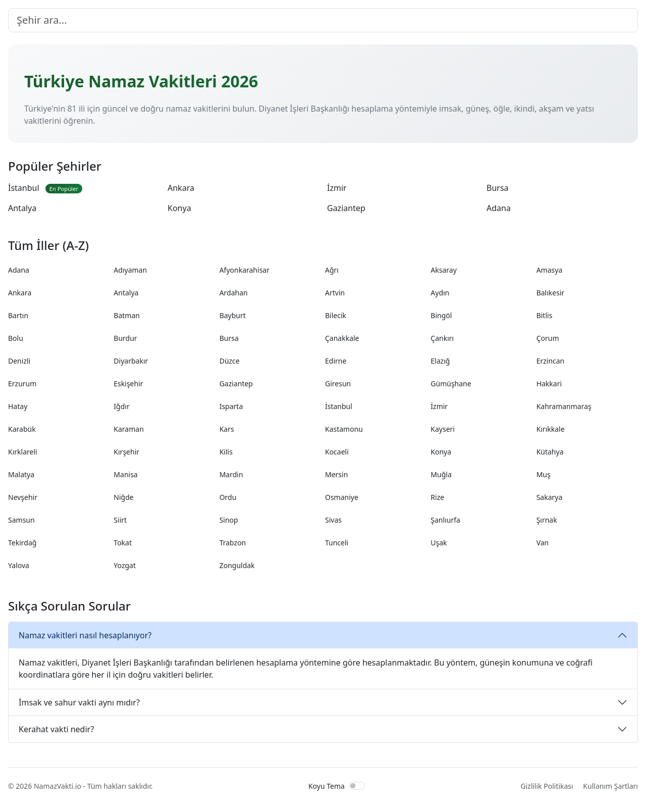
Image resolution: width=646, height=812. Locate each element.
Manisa (125, 474)
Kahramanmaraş (564, 406)
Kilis (226, 452)
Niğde (123, 497)
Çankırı (442, 338)
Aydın (440, 293)
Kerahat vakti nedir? (56, 729)
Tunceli (337, 543)
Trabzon (233, 543)
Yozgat (125, 565)
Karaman (128, 429)
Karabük (22, 429)
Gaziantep (346, 208)
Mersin (336, 474)
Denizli (19, 361)
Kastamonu (344, 429)
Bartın (18, 315)
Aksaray (443, 270)
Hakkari (549, 384)
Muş (544, 474)
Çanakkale (342, 338)
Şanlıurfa (445, 520)
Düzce (230, 361)
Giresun (338, 384)
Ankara (181, 188)
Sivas (333, 520)
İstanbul (45, 188)
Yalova (19, 565)
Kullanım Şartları (610, 786)
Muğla (441, 474)
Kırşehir (126, 452)
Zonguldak (237, 565)
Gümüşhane (451, 384)
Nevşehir (23, 497)
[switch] (357, 786)
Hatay (18, 406)
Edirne (336, 361)
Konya (179, 208)
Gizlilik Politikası (547, 786)
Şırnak (547, 520)
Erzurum (22, 384)
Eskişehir (128, 384)
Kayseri (443, 429)
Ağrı (332, 270)
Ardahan (234, 293)
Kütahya (550, 452)
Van (543, 543)
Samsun (21, 520)
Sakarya (550, 497)
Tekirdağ (22, 543)
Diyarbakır (131, 361)
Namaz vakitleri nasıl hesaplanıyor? (85, 635)
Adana (499, 208)
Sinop (229, 520)
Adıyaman (130, 270)
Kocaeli (337, 452)
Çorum (548, 338)
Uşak (439, 543)
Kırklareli (23, 452)
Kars (227, 429)
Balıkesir (551, 293)
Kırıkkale (551, 429)
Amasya (550, 270)
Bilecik (336, 315)
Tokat (123, 543)
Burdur (125, 338)
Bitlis (545, 315)
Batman (127, 315)
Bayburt (233, 315)
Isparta (231, 406)
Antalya (22, 208)
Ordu (228, 497)
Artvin (335, 293)
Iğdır (121, 406)
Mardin (231, 474)
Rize (437, 497)
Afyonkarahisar (245, 270)
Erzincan (551, 361)
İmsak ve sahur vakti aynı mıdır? (79, 702)
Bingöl (441, 315)
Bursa (498, 188)
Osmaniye (342, 497)
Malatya (21, 474)
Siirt (120, 520)
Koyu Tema (327, 786)
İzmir (337, 188)
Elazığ (440, 361)
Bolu (16, 338)
